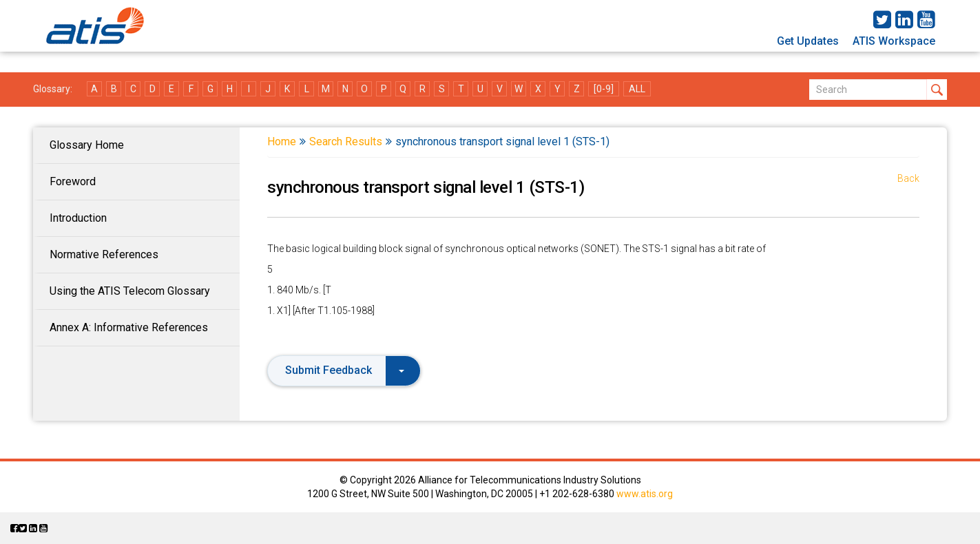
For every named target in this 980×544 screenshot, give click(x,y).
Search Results (346, 142)
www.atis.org (645, 494)
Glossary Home (87, 145)
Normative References (104, 254)
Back (908, 178)
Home (282, 142)
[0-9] (604, 89)
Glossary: (53, 89)
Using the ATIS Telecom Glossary (130, 291)
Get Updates (808, 41)
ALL (637, 89)
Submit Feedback (345, 370)
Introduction (78, 218)
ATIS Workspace (894, 41)
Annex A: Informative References (129, 327)
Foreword (73, 181)
